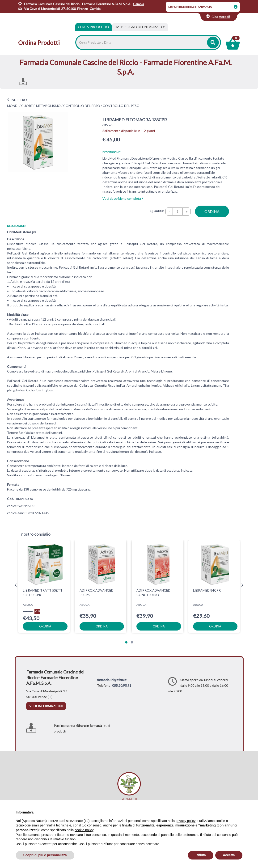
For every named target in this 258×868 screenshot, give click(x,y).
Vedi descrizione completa (123, 198)
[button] (126, 642)
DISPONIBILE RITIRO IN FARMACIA (190, 7)
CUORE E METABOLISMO (41, 106)
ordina (212, 211)
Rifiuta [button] (201, 855)
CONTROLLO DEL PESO (82, 106)
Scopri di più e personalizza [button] (45, 855)
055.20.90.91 (122, 685)
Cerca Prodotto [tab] (93, 27)
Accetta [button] (229, 855)
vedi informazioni (46, 706)
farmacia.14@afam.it (112, 680)
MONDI (13, 106)
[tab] (140, 27)
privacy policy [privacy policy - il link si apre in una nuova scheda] (186, 821)
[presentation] (16, 585)
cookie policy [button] (84, 830)
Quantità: (157, 211)
